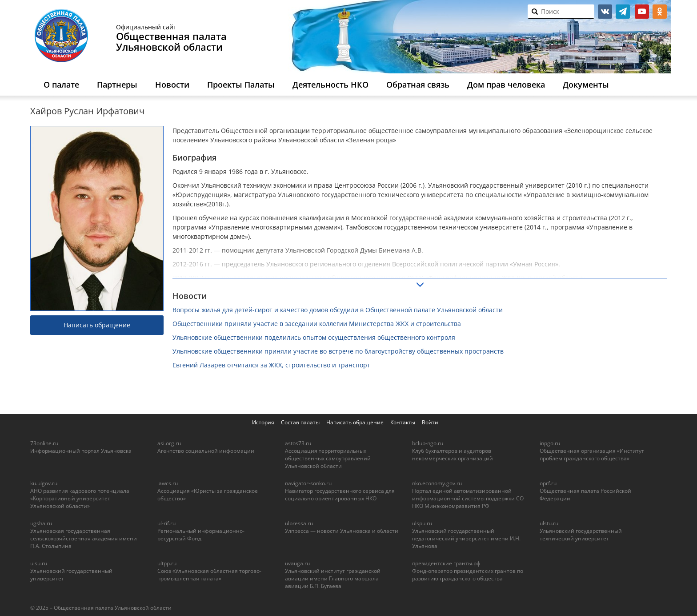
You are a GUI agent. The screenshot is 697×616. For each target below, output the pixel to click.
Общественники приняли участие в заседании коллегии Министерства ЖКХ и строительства (317, 324)
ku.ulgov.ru (44, 483)
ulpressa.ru (299, 523)
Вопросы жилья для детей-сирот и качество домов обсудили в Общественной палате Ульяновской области (338, 310)
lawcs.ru (168, 483)
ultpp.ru (167, 563)
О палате (61, 85)
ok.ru (660, 12)
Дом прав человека (506, 85)
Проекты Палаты (241, 85)
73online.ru (44, 443)
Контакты (403, 422)
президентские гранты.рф (446, 563)
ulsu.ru (39, 563)
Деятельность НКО (330, 85)
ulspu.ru (422, 523)
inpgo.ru (550, 443)
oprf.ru (548, 483)
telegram (623, 12)
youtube (642, 12)
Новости (172, 85)
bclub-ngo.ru (428, 443)
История (263, 422)
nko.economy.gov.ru (437, 483)
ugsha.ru (41, 523)
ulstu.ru (549, 523)
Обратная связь (418, 85)
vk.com (605, 12)
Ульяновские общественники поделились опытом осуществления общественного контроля (314, 337)
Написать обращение (97, 325)
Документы (586, 85)
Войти (430, 422)
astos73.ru (298, 443)
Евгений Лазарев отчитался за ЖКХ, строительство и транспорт (271, 365)
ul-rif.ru (166, 523)
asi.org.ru (169, 443)
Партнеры (117, 85)
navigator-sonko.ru (308, 483)
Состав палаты (300, 422)
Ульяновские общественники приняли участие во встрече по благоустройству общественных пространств (338, 351)
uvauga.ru (297, 563)
